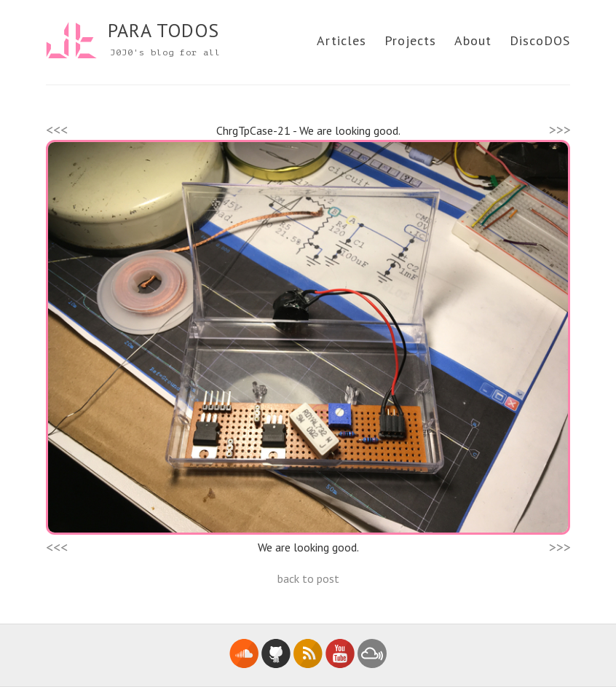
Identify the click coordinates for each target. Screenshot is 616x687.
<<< (57, 130)
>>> (560, 130)
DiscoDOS (540, 40)
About (473, 40)
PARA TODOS (163, 30)
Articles (341, 40)
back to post (308, 578)
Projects (410, 40)
